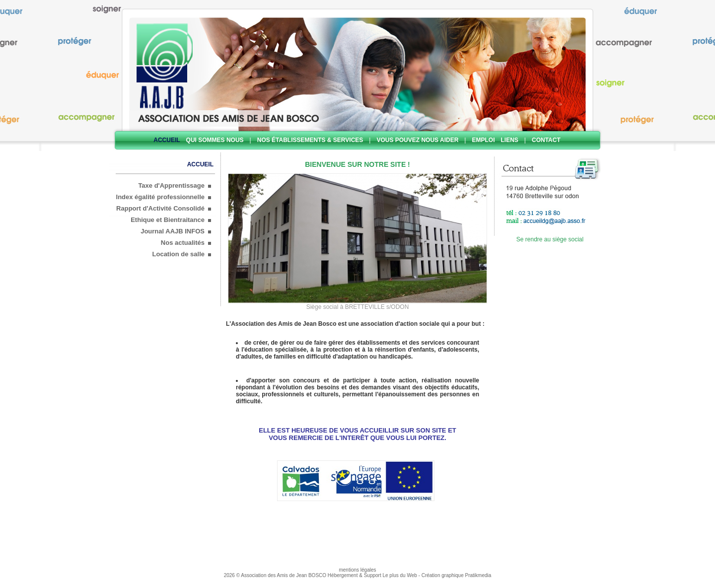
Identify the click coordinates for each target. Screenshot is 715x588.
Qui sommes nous (215, 140)
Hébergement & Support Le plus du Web (373, 575)
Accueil (167, 140)
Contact (546, 140)
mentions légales (357, 570)
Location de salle (179, 254)
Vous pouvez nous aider (417, 140)
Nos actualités (183, 243)
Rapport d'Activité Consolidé (160, 208)
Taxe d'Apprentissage (171, 185)
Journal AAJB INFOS (173, 231)
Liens (510, 140)
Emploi (483, 140)
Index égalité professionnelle (160, 197)
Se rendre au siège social (550, 239)
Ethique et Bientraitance (168, 220)
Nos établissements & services (310, 140)
